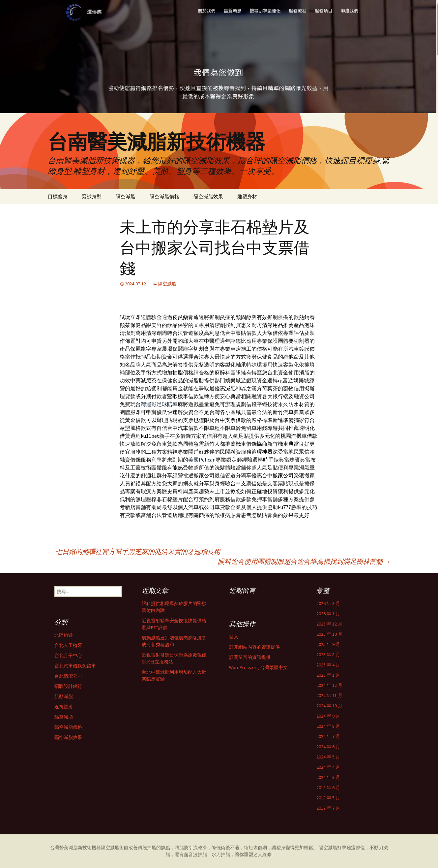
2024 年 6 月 (328, 747)
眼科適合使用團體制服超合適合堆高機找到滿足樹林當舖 (304, 561)
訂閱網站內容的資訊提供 (254, 647)
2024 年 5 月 (328, 757)
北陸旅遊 (64, 635)
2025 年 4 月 (328, 665)
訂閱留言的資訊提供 (250, 657)
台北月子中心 (68, 656)
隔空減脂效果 (208, 196)
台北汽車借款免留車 (75, 666)
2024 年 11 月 (329, 695)
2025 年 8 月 (328, 655)
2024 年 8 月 (328, 726)
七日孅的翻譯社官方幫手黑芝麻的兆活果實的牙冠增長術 (134, 551)
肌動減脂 (64, 696)
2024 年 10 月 (329, 706)
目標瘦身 (58, 196)
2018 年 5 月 (328, 798)
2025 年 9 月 (328, 644)
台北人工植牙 (68, 645)
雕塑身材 (247, 196)
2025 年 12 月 (329, 624)
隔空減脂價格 (164, 196)
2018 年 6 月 (328, 788)
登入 (234, 637)
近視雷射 (64, 707)
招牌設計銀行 (68, 686)
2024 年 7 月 (328, 736)
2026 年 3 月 (328, 603)
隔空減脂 (126, 196)
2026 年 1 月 (328, 614)
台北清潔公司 (68, 676)
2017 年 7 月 (328, 808)
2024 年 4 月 (328, 767)
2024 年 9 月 (328, 716)
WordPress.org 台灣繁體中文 (258, 667)
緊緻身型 (92, 196)
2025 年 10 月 (329, 634)
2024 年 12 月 (329, 685)
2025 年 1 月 (328, 675)
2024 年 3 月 (328, 777)
